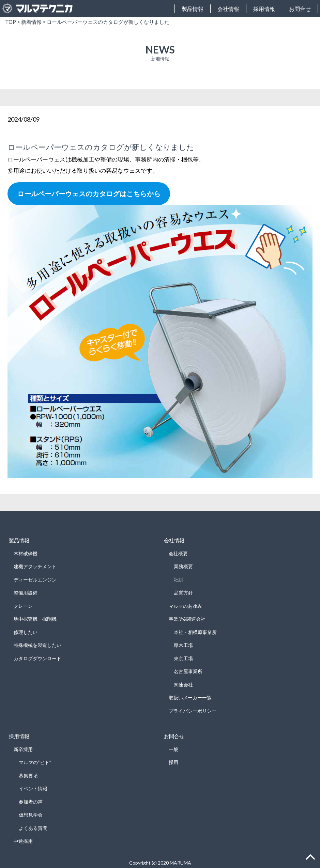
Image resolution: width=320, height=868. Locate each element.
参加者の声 (31, 802)
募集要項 (28, 776)
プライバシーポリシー (193, 711)
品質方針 (183, 593)
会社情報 (228, 9)
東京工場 (183, 658)
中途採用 (23, 841)
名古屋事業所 (188, 671)
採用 (173, 762)
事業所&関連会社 (187, 619)
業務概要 (183, 566)
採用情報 (264, 9)
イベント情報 (33, 788)
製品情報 (193, 9)
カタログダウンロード (37, 658)
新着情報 (31, 22)
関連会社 (183, 685)
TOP (11, 22)
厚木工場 (183, 645)
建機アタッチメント (35, 566)
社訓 (179, 580)
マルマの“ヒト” (35, 762)
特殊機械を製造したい (37, 645)
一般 (173, 749)
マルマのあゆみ (185, 606)
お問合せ (300, 9)
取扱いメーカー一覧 (190, 697)
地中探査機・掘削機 (35, 619)
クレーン (23, 606)
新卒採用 (23, 749)
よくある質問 (33, 828)
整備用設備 (26, 593)
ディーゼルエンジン (35, 580)
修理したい (26, 632)
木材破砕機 (26, 553)
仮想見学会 (31, 815)
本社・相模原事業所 (195, 632)
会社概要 (178, 553)
